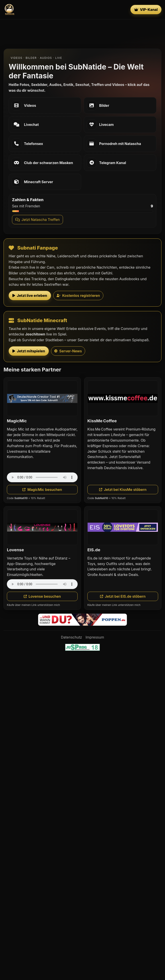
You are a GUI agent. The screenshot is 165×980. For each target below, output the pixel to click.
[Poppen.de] (82, 620)
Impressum (95, 637)
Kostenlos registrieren (78, 296)
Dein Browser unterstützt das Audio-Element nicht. (42, 477)
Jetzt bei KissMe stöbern (123, 490)
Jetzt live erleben (30, 296)
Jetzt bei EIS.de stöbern (123, 596)
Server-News (68, 351)
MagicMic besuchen (42, 490)
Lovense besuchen (42, 596)
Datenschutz (72, 637)
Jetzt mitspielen (29, 351)
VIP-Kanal (146, 10)
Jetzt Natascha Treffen (37, 220)
